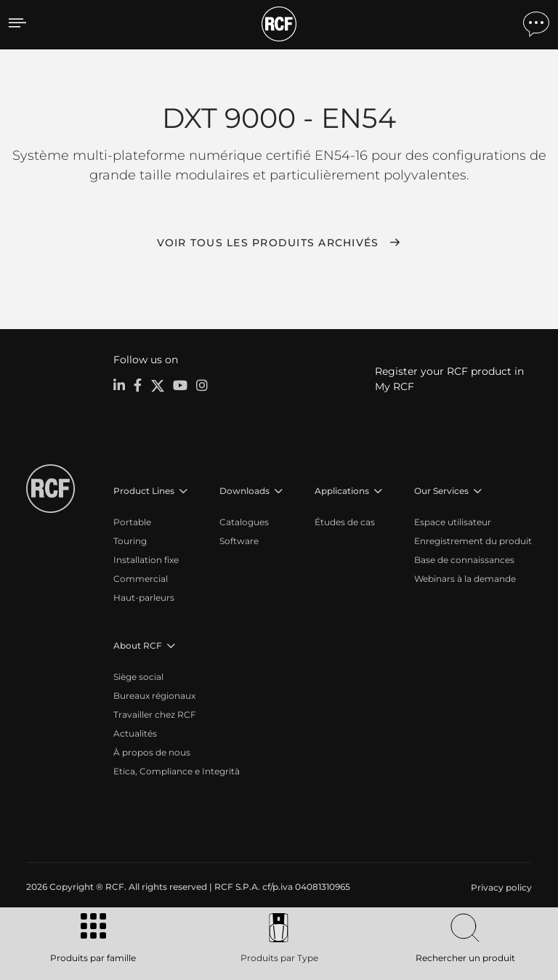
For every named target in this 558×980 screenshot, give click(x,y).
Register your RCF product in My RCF (449, 379)
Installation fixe (146, 560)
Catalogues (244, 522)
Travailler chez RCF (155, 714)
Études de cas (345, 522)
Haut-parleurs (144, 598)
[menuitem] (500, 888)
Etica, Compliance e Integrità (177, 771)
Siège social (138, 677)
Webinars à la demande (465, 579)
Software (239, 541)
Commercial (141, 579)
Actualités (135, 733)
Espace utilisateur (453, 522)
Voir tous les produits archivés (268, 243)
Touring (130, 541)
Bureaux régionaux (154, 696)
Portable (132, 522)
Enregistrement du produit (473, 541)
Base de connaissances (464, 560)
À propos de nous (152, 752)
